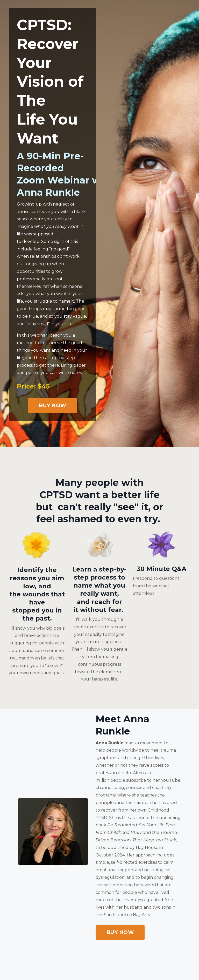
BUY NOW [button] (52, 405)
